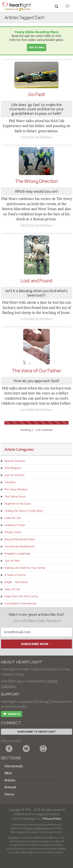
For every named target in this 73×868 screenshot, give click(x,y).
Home (9, 794)
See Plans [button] (37, 47)
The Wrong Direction (36, 181)
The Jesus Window (16, 489)
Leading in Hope (15, 525)
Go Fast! (36, 94)
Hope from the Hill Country (21, 596)
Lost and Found (36, 281)
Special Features (15, 461)
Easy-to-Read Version (39, 828)
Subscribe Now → (37, 644)
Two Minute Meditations (19, 546)
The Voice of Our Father (37, 371)
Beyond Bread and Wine (20, 539)
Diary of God (12, 589)
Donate (12, 714)
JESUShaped (12, 468)
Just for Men (12, 561)
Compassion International (20, 604)
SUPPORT (10, 694)
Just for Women (14, 475)
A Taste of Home (15, 575)
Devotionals (14, 766)
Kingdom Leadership (17, 554)
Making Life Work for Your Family (25, 568)
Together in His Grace (18, 504)
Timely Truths (13, 532)
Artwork (10, 787)
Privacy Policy (52, 819)
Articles (10, 780)
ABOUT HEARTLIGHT (22, 662)
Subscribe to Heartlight (37, 732)
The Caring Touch (15, 497)
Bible (8, 773)
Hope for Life (13, 518)
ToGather (10, 482)
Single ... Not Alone (16, 582)
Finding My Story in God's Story (24, 511)
